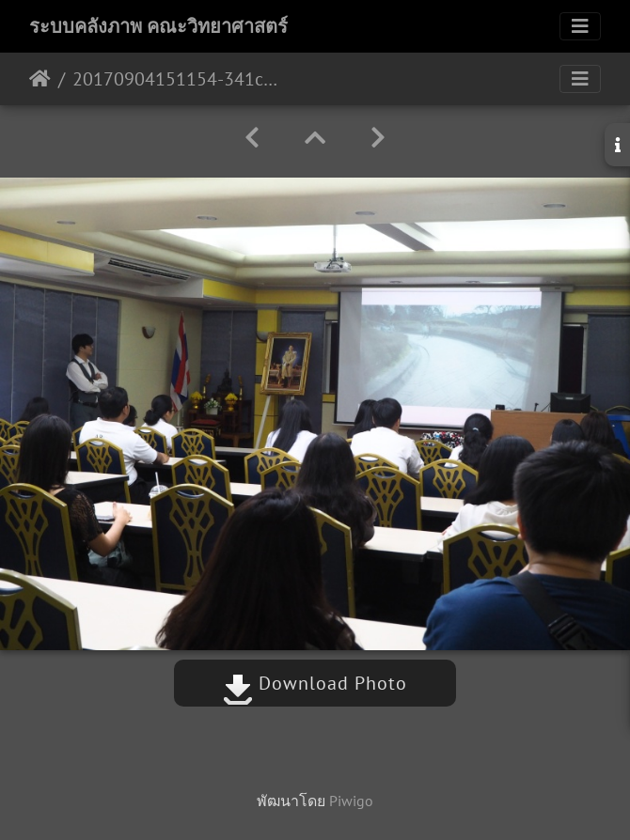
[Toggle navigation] (580, 26)
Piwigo (351, 801)
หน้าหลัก (40, 79)
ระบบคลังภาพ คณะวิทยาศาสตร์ (158, 26)
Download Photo (315, 683)
